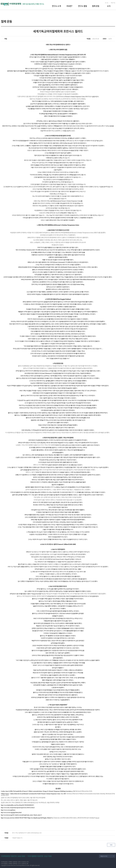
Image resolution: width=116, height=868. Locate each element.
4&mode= (75, 818)
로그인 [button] (107, 3)
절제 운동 (96, 6)
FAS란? (69, 6)
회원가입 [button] (113, 3)
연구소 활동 (83, 6)
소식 (109, 6)
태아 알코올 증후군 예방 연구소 (33, 4)
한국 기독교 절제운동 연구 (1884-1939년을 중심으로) (27, 833)
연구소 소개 (56, 6)
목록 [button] (111, 845)
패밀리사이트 (104, 856)
